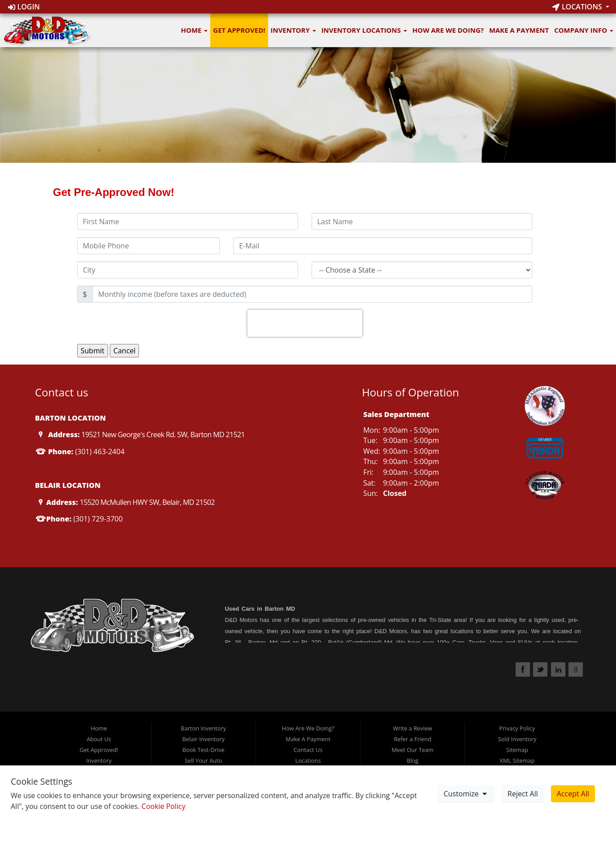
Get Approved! (239, 30)
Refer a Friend (412, 739)
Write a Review (412, 728)
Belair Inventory (204, 739)
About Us (99, 739)
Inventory (293, 30)
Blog (412, 760)
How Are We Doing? (448, 30)
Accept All (573, 794)
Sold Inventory (517, 739)
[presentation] (305, 323)
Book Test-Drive (204, 750)
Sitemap (517, 750)
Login (24, 7)
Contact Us (308, 750)
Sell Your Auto (203, 760)
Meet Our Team (413, 750)
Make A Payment (519, 30)
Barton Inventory (203, 728)
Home (195, 30)
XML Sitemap (517, 760)
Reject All (523, 794)
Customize (466, 794)
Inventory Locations (364, 30)
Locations (578, 7)
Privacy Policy (517, 728)
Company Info (584, 30)
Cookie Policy (164, 806)
